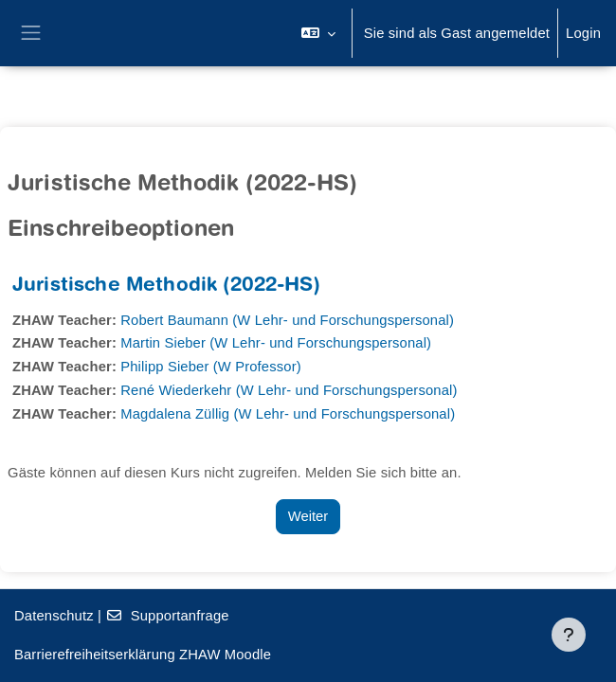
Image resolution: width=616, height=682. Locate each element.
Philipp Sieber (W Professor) (211, 367)
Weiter (308, 516)
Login (583, 33)
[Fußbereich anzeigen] (569, 635)
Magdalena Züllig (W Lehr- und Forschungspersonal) (288, 414)
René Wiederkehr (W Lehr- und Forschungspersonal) (289, 390)
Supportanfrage (167, 616)
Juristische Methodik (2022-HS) (166, 287)
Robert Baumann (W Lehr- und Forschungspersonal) (287, 320)
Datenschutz (54, 616)
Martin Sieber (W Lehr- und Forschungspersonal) (276, 343)
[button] (318, 33)
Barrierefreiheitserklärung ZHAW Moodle (143, 655)
